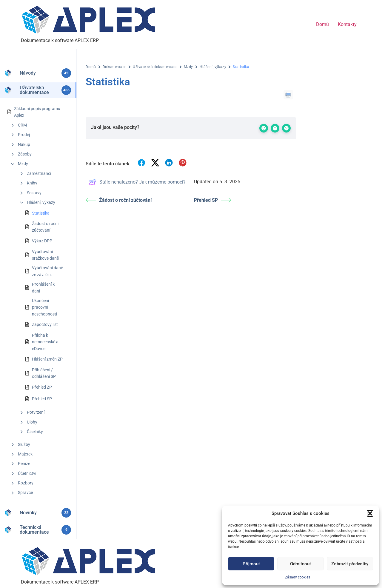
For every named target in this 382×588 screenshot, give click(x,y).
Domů (322, 24)
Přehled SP (42, 399)
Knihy (32, 183)
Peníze (24, 464)
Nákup (24, 144)
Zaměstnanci (39, 173)
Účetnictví (27, 473)
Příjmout (251, 564)
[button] (370, 513)
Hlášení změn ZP (47, 359)
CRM (22, 125)
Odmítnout (301, 564)
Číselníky (35, 432)
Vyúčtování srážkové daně (45, 255)
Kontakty (347, 24)
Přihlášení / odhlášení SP (44, 373)
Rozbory (26, 483)
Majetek (25, 454)
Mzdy (23, 164)
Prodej (24, 135)
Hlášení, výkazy (41, 202)
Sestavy (34, 193)
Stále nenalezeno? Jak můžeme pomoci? (137, 182)
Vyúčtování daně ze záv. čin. (47, 271)
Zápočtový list (45, 324)
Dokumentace (115, 67)
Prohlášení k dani (43, 287)
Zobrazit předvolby (350, 564)
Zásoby (25, 154)
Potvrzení (36, 412)
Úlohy (32, 422)
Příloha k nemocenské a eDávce (45, 342)
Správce (25, 492)
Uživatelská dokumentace (155, 67)
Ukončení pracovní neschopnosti (44, 307)
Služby (24, 444)
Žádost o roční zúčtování (45, 227)
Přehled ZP (42, 387)
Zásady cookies (298, 577)
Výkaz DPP (42, 241)
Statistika (41, 213)
